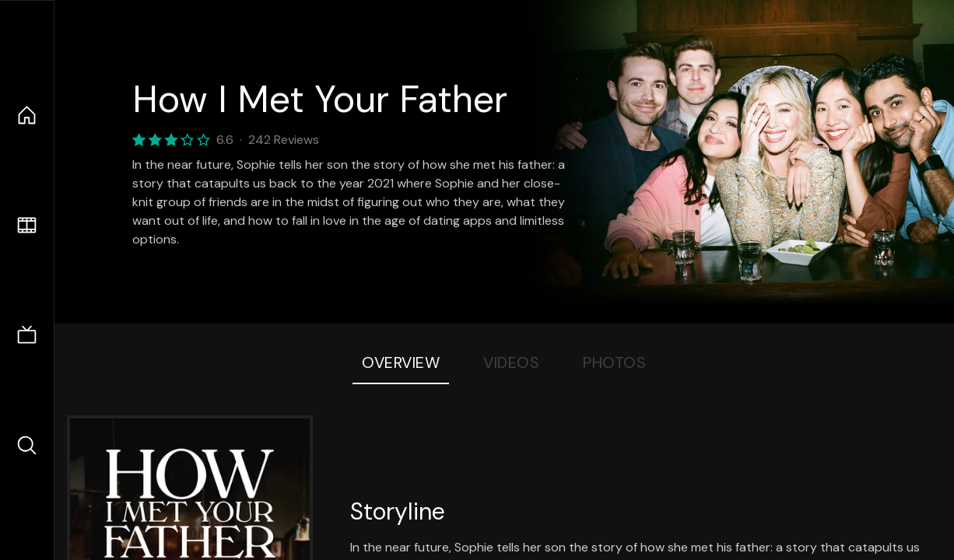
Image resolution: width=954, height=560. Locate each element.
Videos (511, 362)
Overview (401, 362)
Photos (614, 362)
